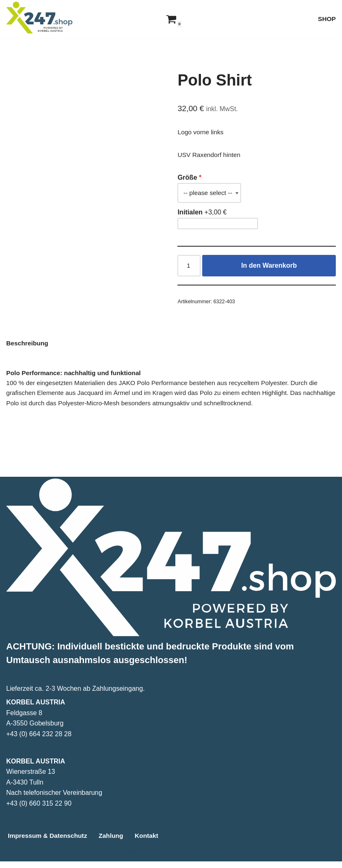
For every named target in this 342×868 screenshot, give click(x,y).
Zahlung (115, 842)
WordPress (204, 859)
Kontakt (152, 842)
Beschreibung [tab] (28, 347)
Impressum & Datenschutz (49, 842)
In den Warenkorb (269, 268)
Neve (129, 859)
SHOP (326, 19)
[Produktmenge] (189, 268)
